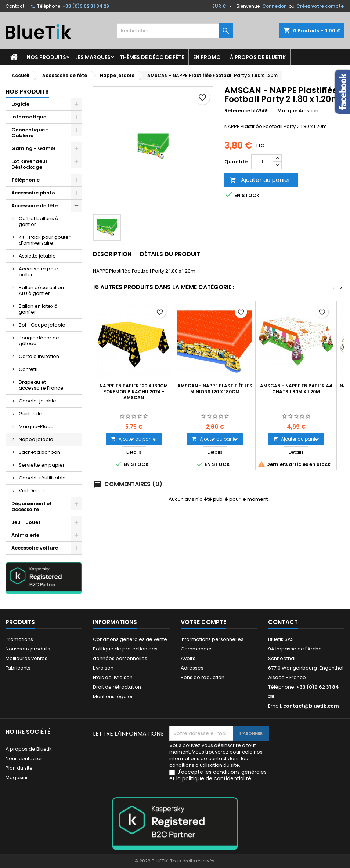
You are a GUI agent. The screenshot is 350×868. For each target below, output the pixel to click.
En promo (207, 57)
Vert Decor (32, 491)
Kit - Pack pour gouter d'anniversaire (45, 240)
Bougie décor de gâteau (39, 341)
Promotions (19, 639)
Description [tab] (112, 254)
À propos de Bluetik (258, 57)
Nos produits (46, 57)
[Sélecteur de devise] (223, 6)
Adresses (192, 668)
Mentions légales (113, 696)
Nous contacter (24, 758)
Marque (287, 111)
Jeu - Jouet (26, 522)
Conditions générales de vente (130, 639)
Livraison (103, 668)
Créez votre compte (320, 6)
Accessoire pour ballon (39, 272)
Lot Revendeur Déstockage (30, 164)
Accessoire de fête (35, 206)
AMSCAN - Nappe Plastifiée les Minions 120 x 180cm (215, 389)
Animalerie (25, 535)
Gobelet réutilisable (42, 478)
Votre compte (203, 622)
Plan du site (19, 768)
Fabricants (18, 668)
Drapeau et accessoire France (41, 385)
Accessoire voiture (35, 548)
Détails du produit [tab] (170, 254)
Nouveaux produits (28, 649)
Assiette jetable (37, 256)
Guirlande (30, 414)
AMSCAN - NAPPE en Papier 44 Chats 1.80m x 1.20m (296, 389)
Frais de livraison (113, 677)
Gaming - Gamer (34, 148)
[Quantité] (262, 162)
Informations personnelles (212, 639)
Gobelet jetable (37, 401)
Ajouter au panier (260, 180)
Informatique (29, 117)
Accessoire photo (33, 193)
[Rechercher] (175, 31)
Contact (15, 6)
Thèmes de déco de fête (152, 57)
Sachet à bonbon (39, 452)
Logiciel (21, 104)
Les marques (93, 57)
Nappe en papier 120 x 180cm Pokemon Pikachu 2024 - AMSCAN (134, 392)
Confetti (28, 369)
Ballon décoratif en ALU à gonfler (41, 290)
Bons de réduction (203, 677)
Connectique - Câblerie (30, 133)
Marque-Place (36, 426)
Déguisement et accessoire (32, 506)
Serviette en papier (42, 465)
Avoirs (188, 658)
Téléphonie (26, 180)
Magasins (17, 778)
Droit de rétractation (117, 687)
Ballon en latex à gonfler (38, 309)
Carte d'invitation (39, 356)
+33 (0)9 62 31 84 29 (86, 6)
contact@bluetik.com (311, 706)
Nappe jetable (36, 439)
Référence (237, 111)
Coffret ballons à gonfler (39, 221)
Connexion (275, 6)
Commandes (197, 649)
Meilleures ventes (26, 658)
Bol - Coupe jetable (42, 325)
